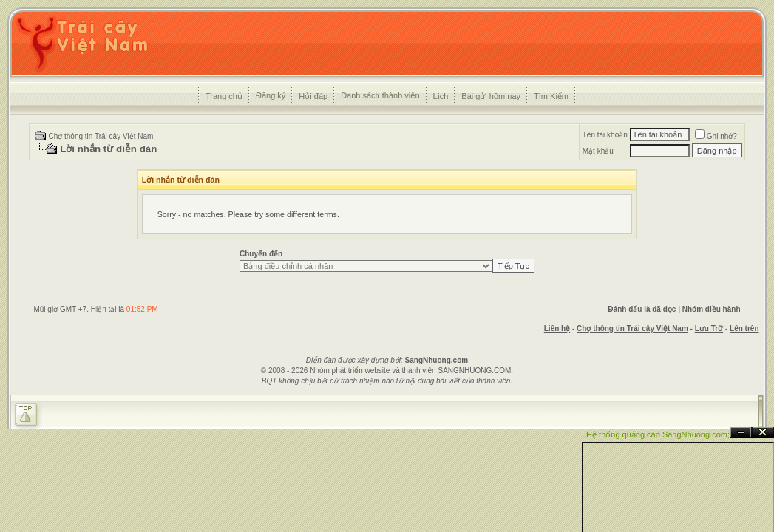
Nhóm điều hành (712, 309)
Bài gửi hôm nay (491, 96)
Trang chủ (224, 96)
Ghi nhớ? (716, 136)
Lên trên (744, 328)
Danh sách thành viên (380, 95)
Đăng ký (271, 95)
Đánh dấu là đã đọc (642, 309)
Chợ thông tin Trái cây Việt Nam (101, 136)
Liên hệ (557, 328)
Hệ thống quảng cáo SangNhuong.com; (658, 434)
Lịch (441, 96)
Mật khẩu (598, 151)
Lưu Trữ (709, 328)
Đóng (763, 433)
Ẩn (741, 433)
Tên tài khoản (605, 135)
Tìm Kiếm (551, 96)
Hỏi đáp (313, 96)
